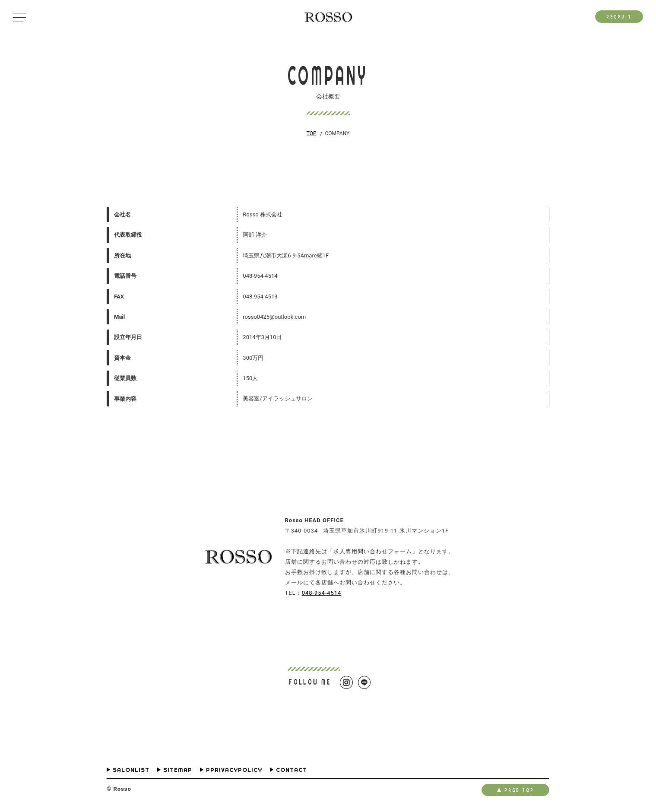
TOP (312, 133)
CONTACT (292, 770)
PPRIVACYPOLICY (234, 770)
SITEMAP (178, 770)
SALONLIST (131, 770)
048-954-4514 (322, 593)
